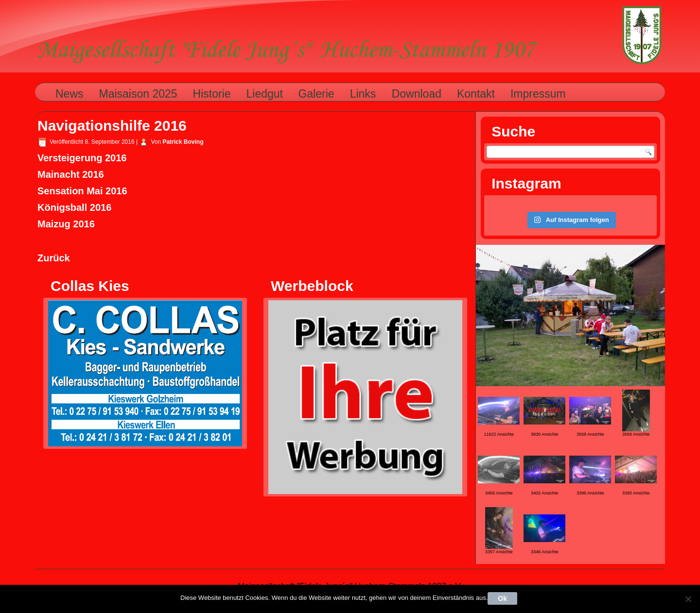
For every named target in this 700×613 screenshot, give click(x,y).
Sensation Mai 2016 (82, 191)
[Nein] (688, 599)
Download (417, 94)
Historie (212, 94)
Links (363, 94)
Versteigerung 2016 (82, 158)
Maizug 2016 (66, 224)
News (70, 94)
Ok (502, 598)
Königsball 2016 (74, 207)
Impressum (538, 94)
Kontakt (476, 94)
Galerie (316, 94)
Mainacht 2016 (71, 174)
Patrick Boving (183, 142)
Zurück (54, 258)
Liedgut (265, 94)
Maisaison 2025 (138, 94)
